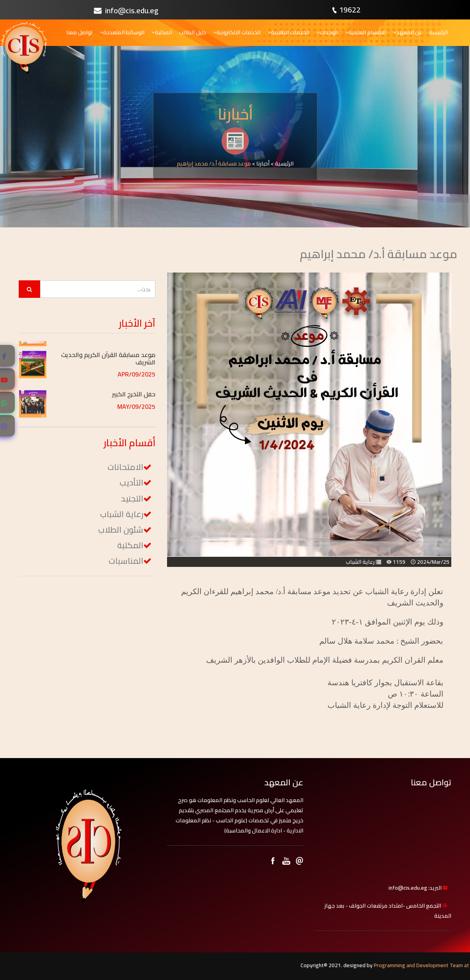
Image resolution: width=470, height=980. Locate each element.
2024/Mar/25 (433, 562)
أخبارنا (263, 164)
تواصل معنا (79, 32)
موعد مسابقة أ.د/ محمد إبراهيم (214, 164)
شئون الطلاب (121, 530)
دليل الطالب (193, 32)
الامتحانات (125, 467)
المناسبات (126, 561)
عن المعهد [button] (408, 32)
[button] (104, 349)
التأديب (131, 483)
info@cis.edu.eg (126, 10)
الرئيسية (438, 32)
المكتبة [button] (162, 32)
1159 (399, 562)
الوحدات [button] (327, 32)
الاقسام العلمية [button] (365, 32)
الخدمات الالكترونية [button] (237, 32)
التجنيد (132, 499)
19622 (350, 10)
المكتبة (130, 545)
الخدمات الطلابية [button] (288, 32)
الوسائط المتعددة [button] (122, 32)
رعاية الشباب (360, 562)
